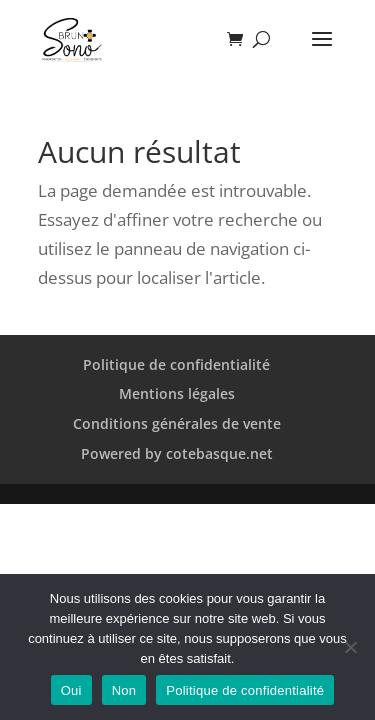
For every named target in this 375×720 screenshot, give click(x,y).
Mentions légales (177, 393)
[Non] (350, 647)
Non (124, 690)
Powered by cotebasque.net (177, 453)
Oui (71, 690)
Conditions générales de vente (177, 423)
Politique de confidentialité (176, 364)
